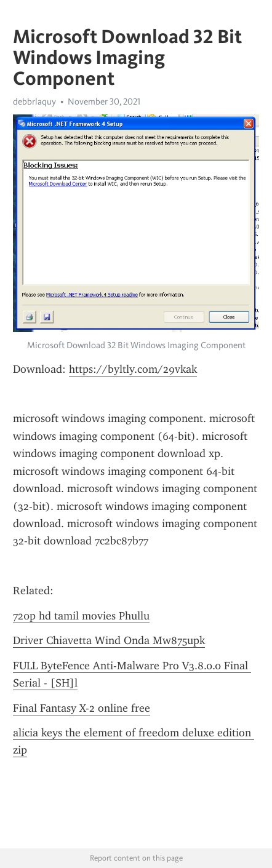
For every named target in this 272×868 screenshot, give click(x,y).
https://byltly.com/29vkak (133, 369)
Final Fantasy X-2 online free (82, 708)
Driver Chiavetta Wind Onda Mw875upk (109, 640)
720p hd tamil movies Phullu (81, 616)
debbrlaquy (34, 102)
